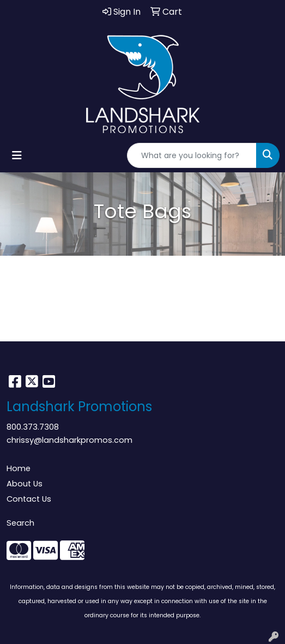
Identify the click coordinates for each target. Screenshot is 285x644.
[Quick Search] (192, 155)
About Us (25, 484)
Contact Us (29, 499)
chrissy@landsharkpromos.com (69, 440)
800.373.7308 (33, 427)
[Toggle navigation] (17, 155)
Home (19, 468)
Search (20, 523)
